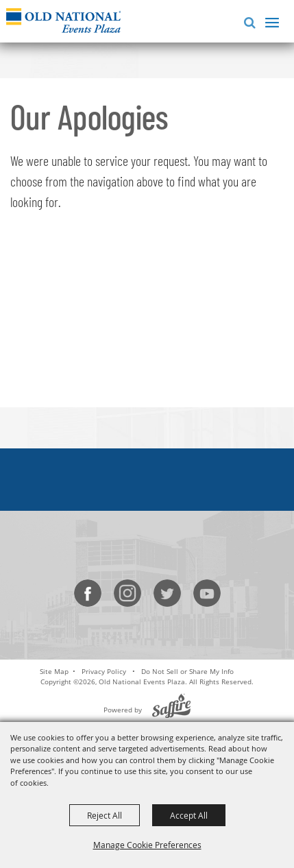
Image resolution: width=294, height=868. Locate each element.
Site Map (54, 671)
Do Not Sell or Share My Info (187, 671)
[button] (247, 21)
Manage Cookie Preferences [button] (147, 845)
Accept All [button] (189, 815)
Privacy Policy (104, 671)
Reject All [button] (105, 815)
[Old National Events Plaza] (63, 20)
